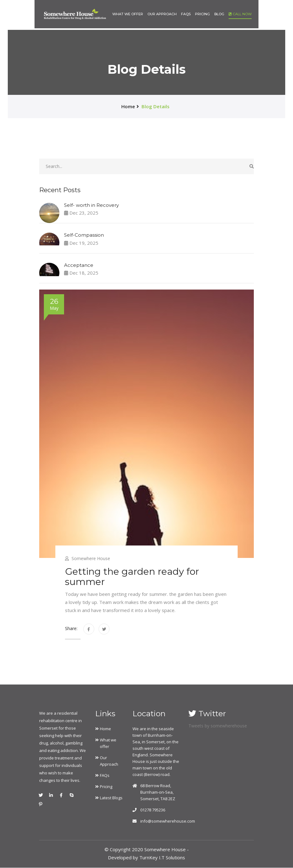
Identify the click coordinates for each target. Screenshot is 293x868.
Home (105, 729)
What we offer (128, 13)
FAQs (186, 13)
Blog (219, 13)
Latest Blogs (111, 798)
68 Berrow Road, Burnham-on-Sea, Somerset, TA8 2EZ (158, 792)
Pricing (202, 13)
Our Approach (162, 13)
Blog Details (156, 106)
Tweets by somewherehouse (218, 726)
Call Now (240, 13)
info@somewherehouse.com (168, 821)
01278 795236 (153, 810)
